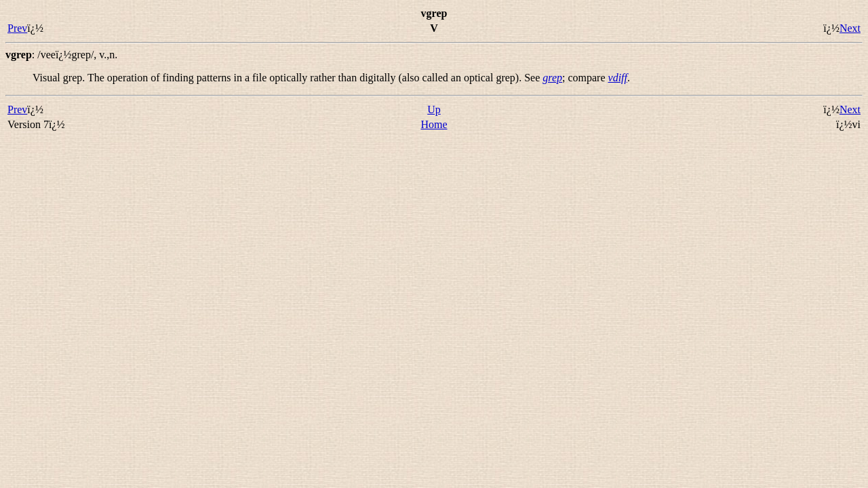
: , (61, 55)
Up (434, 109)
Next (850, 28)
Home (434, 124)
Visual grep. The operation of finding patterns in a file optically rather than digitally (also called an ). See (288, 78)
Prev (17, 28)
